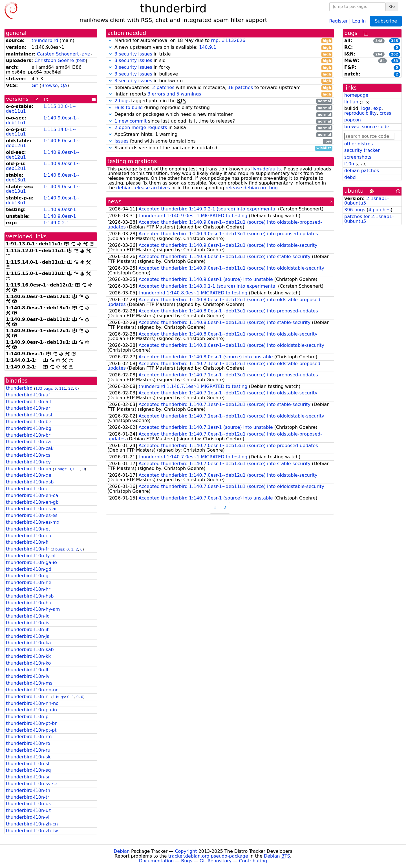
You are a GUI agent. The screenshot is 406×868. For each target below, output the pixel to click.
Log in (359, 21)
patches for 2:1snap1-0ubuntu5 (369, 219)
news (114, 202)
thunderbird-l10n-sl (28, 764)
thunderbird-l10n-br (28, 435)
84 (382, 61)
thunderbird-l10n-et (28, 529)
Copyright (186, 851)
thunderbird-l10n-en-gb (32, 502)
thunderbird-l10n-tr (28, 797)
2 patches (163, 87)
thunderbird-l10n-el (28, 489)
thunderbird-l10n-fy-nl (31, 556)
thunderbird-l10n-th (28, 790)
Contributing (253, 861)
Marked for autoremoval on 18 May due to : (220, 41)
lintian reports (220, 94)
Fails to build (129, 107)
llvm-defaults (266, 169)
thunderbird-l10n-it (27, 630)
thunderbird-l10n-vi (28, 817)
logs (366, 108)
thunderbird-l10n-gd (29, 569)
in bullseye (220, 74)
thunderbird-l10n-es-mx (33, 522)
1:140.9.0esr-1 (59, 209)
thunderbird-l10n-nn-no (32, 703)
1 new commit (131, 121)
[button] (110, 40)
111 (63, 388)
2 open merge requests (141, 127)
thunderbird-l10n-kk (28, 656)
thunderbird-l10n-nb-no (32, 690)
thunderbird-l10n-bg (29, 428)
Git (35, 86)
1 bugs (60, 469)
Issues (122, 141)
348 (379, 41)
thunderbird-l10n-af (28, 395)
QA (64, 86)
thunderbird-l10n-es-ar (31, 509)
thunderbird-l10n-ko (28, 663)
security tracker (362, 150)
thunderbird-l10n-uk (28, 804)
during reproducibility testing (220, 108)
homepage (356, 95)
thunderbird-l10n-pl (28, 717)
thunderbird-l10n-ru (28, 750)
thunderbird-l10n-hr (28, 589)
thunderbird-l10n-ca (28, 442)
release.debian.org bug (252, 188)
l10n (349, 164)
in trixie (220, 54)
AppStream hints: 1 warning (220, 135)
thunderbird (45, 40)
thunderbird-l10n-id (28, 616)
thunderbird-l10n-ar (28, 408)
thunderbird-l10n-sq (28, 770)
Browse (49, 86)
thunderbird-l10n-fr (27, 549)
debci (350, 177)
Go (392, 6)
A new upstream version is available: (220, 47)
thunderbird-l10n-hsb (30, 596)
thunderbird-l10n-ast (29, 415)
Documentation (156, 861)
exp (377, 108)
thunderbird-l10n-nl (28, 697)
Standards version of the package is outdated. (220, 148)
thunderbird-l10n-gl (28, 576)
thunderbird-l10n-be (29, 422)
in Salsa (220, 128)
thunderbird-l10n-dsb (30, 482)
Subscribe (386, 21)
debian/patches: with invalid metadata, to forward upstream (220, 88)
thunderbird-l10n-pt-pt (31, 730)
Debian (122, 851)
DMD (86, 54)
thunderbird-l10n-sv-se (32, 784)
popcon (353, 120)
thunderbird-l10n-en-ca (32, 495)
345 (395, 41)
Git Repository (216, 861)
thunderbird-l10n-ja (28, 636)
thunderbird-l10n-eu (29, 536)
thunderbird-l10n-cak (30, 448)
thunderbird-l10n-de (29, 475)
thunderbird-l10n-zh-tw (32, 831)
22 (70, 388)
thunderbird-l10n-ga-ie (31, 562)
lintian (351, 102)
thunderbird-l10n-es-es (32, 515)
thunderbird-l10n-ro (28, 743)
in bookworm (220, 81)
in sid (220, 61)
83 (396, 61)
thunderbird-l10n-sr (28, 777)
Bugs (187, 861)
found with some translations (220, 141)
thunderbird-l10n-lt (27, 670)
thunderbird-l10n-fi (27, 542)
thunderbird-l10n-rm (29, 737)
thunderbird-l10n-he (29, 582)
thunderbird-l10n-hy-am (33, 609)
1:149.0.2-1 (56, 223)
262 (395, 54)
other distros (358, 144)
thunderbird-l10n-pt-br (31, 723)
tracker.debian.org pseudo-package (208, 856)
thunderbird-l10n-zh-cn (32, 824)
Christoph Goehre (54, 60)
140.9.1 (208, 47)
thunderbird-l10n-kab (30, 650)
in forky (220, 67)
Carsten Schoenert (58, 54)
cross (385, 113)
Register (339, 21)
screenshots (358, 157)
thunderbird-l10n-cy (28, 462)
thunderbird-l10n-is (28, 623)
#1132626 (233, 40)
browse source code (367, 127)
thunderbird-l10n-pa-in (31, 710)
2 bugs (122, 101)
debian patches (362, 171)
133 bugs (44, 388)
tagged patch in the (220, 101)
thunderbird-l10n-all (28, 402)
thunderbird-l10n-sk (28, 757)
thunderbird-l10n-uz (28, 810)
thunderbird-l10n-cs (28, 455)
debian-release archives (143, 188)
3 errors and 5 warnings (174, 94)
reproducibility (360, 113)
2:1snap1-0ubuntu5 (367, 201)
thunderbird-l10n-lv (28, 676)
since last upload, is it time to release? (220, 121)
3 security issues (133, 54)
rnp (215, 40)
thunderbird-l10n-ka (28, 643)
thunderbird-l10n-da (29, 469)
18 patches (240, 87)
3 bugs (58, 549)
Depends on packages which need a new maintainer (220, 115)
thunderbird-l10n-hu (29, 603)
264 (379, 54)
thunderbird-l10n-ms (29, 683)
